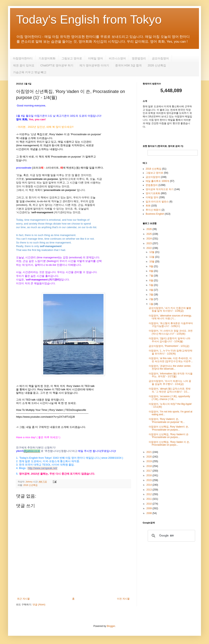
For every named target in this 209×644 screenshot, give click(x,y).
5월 (152, 285)
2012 (150, 494)
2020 (150, 457)
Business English (155, 214)
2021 (150, 452)
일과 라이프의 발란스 (157, 202)
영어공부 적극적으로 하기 (160, 189)
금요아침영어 (160, 58)
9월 (152, 266)
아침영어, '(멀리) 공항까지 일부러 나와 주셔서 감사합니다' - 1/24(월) (170, 340)
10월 (152, 262)
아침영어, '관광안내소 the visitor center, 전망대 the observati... (170, 367)
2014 (150, 485)
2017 (150, 471)
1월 (152, 304)
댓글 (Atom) (39, 605)
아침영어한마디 (23, 58)
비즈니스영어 (117, 58)
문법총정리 (152, 185)
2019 (150, 461)
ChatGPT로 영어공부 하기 (57, 65)
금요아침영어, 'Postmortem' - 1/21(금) (169, 346)
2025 (150, 234)
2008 (150, 513)
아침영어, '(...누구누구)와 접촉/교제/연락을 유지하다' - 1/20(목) (171, 352)
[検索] (171, 536)
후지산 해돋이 (153, 210)
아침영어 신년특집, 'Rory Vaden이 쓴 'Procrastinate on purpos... (169, 436)
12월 (152, 252)
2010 (150, 504)
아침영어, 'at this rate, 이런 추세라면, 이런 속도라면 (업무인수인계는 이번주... (171, 360)
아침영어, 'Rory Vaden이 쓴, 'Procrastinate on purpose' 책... (167, 420)
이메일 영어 (95, 58)
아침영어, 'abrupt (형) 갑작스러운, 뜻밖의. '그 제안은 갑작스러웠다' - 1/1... (170, 390)
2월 (152, 299)
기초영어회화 (47, 58)
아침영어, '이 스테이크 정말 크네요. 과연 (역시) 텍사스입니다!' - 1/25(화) (171, 332)
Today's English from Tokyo (89, 19)
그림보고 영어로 (72, 58)
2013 (150, 490)
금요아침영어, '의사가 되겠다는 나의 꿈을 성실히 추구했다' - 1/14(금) (170, 382)
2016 (150, 475)
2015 (150, 480)
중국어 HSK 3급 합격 (128, 65)
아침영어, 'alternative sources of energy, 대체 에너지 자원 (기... (170, 317)
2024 (150, 239)
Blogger (111, 626)
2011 (150, 499)
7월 (152, 276)
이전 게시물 (123, 599)
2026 (150, 229)
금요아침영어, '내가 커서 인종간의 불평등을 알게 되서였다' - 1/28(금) (170, 309)
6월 (152, 280)
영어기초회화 (153, 193)
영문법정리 (139, 58)
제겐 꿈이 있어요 (24, 65)
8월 (152, 271)
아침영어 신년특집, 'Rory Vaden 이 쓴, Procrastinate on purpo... (169, 443)
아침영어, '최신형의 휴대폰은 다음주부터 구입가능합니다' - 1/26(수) (171, 325)
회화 (148, 206)
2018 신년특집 (30, 485)
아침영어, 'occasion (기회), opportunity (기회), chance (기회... (169, 398)
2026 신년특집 (157, 65)
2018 (150, 466)
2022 (150, 248)
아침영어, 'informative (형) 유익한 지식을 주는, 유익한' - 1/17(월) (171, 375)
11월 (152, 257)
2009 (150, 508)
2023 (150, 243)
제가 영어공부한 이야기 (94, 65)
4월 (152, 290)
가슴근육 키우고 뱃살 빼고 (30, 72)
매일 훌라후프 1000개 (157, 181)
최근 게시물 (23, 599)
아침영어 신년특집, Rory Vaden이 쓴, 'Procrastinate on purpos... (169, 428)
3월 (152, 295)
